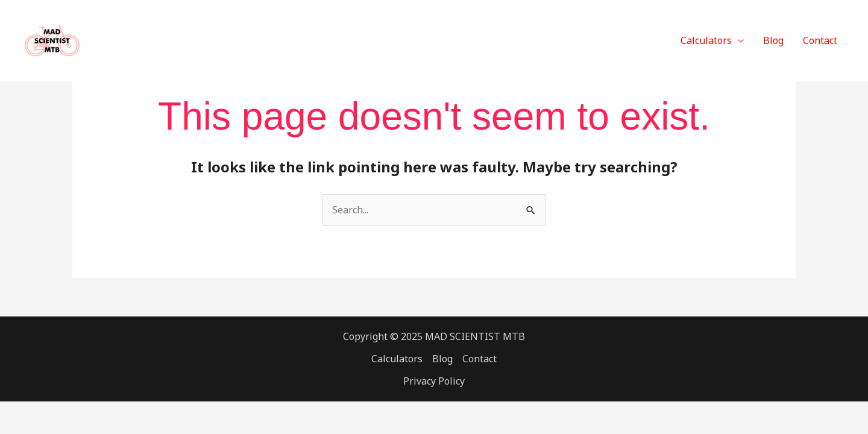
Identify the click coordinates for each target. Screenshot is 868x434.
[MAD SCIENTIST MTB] (52, 40)
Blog (773, 40)
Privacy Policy (434, 381)
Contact (820, 40)
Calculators (706, 40)
